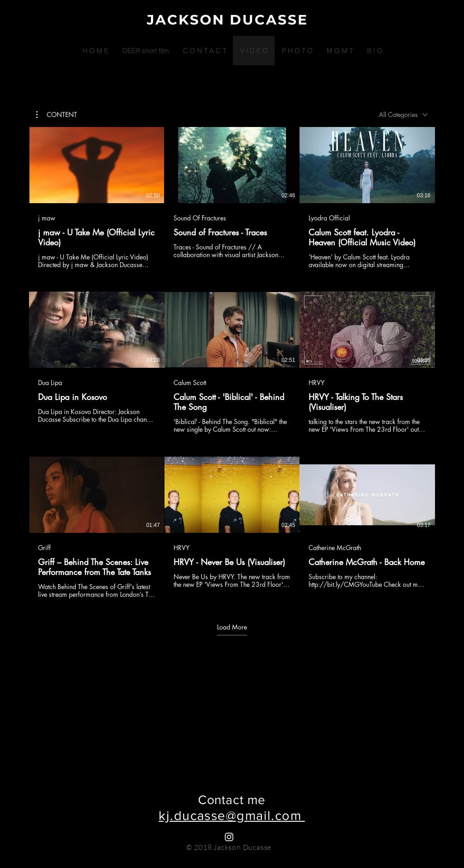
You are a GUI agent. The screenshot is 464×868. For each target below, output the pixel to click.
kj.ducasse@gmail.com (230, 816)
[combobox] (403, 115)
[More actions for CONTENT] (57, 115)
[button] (57, 115)
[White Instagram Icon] (229, 837)
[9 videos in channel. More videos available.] (232, 363)
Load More (232, 627)
